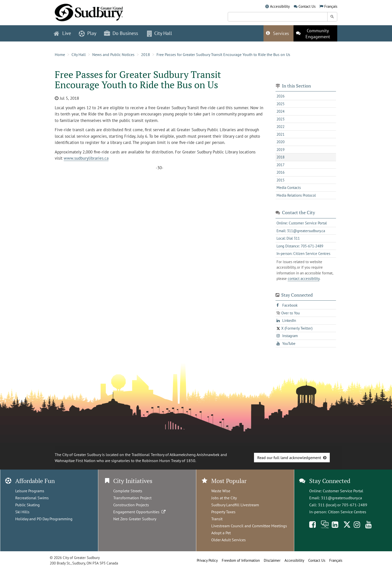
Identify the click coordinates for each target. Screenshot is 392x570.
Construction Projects (131, 505)
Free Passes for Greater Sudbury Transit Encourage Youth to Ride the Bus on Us (223, 54)
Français (331, 6)
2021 (280, 134)
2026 (280, 96)
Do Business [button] (121, 33)
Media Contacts (289, 188)
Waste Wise (221, 491)
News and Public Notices (113, 54)
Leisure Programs (30, 491)
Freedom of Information (241, 560)
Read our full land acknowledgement (289, 458)
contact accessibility (304, 279)
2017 (280, 165)
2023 (280, 119)
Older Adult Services (228, 540)
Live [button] (62, 33)
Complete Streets (128, 491)
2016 (280, 172)
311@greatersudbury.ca (341, 498)
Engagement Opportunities (140, 512)
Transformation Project (132, 498)
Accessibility (280, 6)
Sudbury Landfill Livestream (235, 505)
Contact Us (307, 6)
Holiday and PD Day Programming (44, 519)
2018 (145, 54)
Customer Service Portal (343, 491)
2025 (280, 104)
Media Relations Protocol (296, 195)
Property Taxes (223, 512)
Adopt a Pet (221, 533)
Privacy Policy (207, 560)
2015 (280, 180)
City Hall (79, 54)
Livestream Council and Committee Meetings (249, 526)
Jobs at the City (224, 498)
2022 (280, 127)
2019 (280, 150)
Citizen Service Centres (347, 512)
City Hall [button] (159, 33)
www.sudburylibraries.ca (86, 158)
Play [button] (87, 33)
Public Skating (27, 505)
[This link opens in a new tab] (315, 33)
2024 (280, 111)
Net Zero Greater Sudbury (135, 519)
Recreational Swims (32, 498)
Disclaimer (272, 560)
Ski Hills (22, 512)
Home (60, 54)
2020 (280, 142)
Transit (217, 519)
